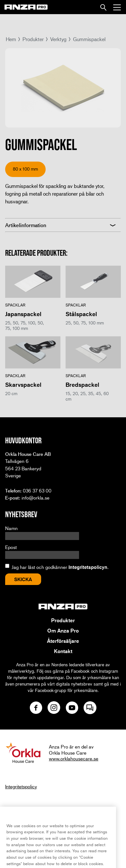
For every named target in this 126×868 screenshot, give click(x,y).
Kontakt (63, 651)
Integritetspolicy (21, 786)
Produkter (33, 39)
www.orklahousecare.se (74, 758)
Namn (11, 528)
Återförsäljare (63, 641)
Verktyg (58, 39)
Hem (11, 39)
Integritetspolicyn (88, 567)
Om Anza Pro (63, 631)
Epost (11, 547)
